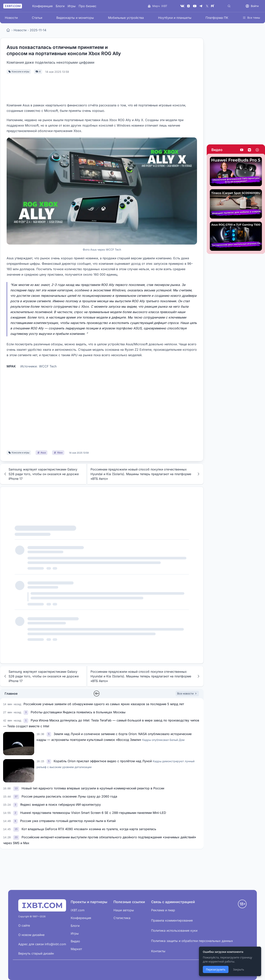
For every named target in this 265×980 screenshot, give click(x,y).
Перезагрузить (216, 969)
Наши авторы (124, 910)
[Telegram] (201, 6)
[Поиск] (229, 6)
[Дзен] (188, 6)
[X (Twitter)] (207, 6)
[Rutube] (213, 6)
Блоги (60, 6)
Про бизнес (88, 6)
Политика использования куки (174, 931)
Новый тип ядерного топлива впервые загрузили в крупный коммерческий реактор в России (93, 788)
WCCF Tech (48, 366)
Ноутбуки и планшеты (175, 18)
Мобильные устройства (126, 18)
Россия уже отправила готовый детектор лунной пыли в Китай (68, 821)
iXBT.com (78, 910)
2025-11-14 (38, 30)
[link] (26, 712)
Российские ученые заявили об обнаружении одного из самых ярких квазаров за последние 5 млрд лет (104, 704)
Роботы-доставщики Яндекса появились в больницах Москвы (78, 712)
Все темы (251, 18)
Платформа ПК (217, 18)
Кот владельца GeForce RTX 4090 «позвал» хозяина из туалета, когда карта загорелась (89, 829)
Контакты (158, 951)
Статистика (122, 918)
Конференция (42, 6)
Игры (72, 6)
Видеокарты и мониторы (75, 18)
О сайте (24, 925)
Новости (11, 18)
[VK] (182, 6)
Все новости (187, 693)
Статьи (37, 18)
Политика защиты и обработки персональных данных (192, 941)
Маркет (76, 949)
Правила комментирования (172, 920)
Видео (217, 150)
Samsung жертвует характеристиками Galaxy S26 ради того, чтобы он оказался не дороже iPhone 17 (41, 474)
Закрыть (238, 969)
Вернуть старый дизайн (36, 953)
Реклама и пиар (163, 910)
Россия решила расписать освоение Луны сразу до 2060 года (69, 796)
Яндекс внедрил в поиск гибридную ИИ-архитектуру (61, 805)
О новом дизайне (31, 935)
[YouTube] (195, 6)
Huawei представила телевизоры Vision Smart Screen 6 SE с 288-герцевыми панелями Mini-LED (93, 813)
